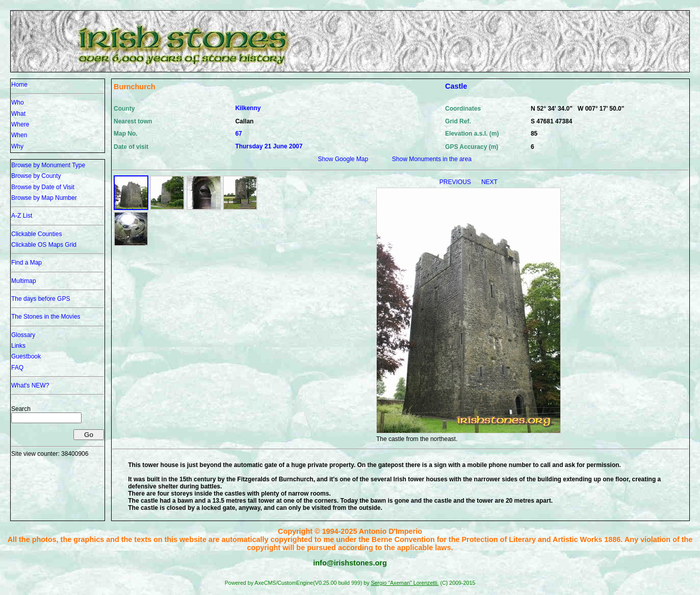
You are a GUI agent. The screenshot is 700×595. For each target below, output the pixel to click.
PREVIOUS (456, 182)
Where (20, 124)
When (19, 135)
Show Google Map (343, 159)
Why (17, 146)
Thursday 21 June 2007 (269, 146)
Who (18, 102)
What (18, 114)
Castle (456, 86)
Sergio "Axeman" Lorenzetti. (405, 583)
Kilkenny (248, 108)
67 (238, 134)
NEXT (489, 182)
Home (19, 85)
